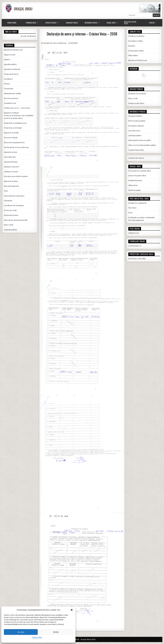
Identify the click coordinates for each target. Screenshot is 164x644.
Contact (152, 23)
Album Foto (133, 185)
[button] (72, 610)
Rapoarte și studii (11, 133)
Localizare (8, 79)
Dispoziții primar (11, 215)
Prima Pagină (12, 23)
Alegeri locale (10, 55)
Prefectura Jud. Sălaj (137, 259)
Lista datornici (10, 157)
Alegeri (7, 59)
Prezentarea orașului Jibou (140, 171)
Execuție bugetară (11, 186)
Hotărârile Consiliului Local (15, 123)
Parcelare (132, 208)
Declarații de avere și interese (16, 147)
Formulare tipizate (136, 126)
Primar (7, 84)
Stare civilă (9, 225)
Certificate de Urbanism (14, 205)
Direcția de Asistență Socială (16, 220)
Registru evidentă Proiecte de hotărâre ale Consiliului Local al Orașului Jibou (19, 116)
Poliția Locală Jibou (136, 103)
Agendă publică (10, 64)
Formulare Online (136, 41)
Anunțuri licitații (11, 162)
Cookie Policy (37, 637)
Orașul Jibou (111, 23)
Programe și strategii (13, 128)
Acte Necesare (134, 131)
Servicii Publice (51, 23)
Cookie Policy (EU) (136, 150)
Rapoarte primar (11, 181)
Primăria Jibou (31, 23)
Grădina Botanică (135, 180)
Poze (130, 213)
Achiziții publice (11, 230)
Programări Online (136, 51)
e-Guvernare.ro (135, 246)
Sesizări (132, 46)
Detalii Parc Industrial (137, 203)
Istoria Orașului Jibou (137, 176)
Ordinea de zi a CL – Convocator (17, 108)
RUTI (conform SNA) (137, 121)
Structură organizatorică (14, 142)
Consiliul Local (10, 103)
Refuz (56, 632)
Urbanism (8, 201)
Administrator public (13, 93)
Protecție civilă (10, 210)
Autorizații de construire (14, 196)
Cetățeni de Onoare (136, 158)
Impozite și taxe (11, 152)
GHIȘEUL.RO (134, 233)
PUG (6, 191)
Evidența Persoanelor (137, 94)
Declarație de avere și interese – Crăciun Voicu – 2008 (82, 34)
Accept (21, 632)
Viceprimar (9, 89)
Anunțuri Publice (72, 23)
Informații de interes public (140, 140)
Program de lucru (11, 74)
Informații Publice (91, 23)
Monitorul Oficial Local (13, 50)
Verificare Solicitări (136, 36)
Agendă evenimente (12, 69)
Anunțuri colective (12, 167)
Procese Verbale (11, 138)
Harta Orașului (134, 190)
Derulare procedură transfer (16, 176)
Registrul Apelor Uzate (130, 23)
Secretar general (11, 98)
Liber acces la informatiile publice (142, 145)
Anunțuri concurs (11, 172)
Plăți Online (133, 55)
